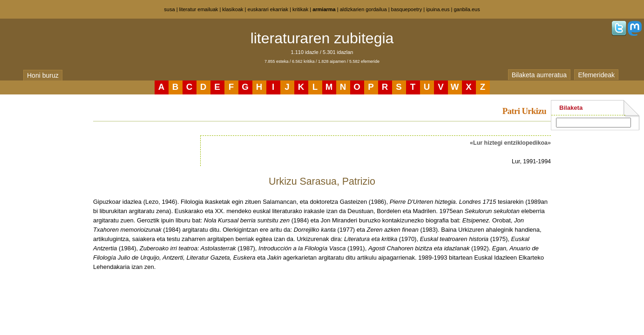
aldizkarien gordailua (363, 9)
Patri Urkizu (524, 111)
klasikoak (233, 9)
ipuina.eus (438, 9)
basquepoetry (407, 9)
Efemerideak (596, 75)
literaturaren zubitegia (322, 38)
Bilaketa (571, 108)
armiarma (324, 9)
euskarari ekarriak (268, 9)
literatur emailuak (199, 9)
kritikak (300, 9)
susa (169, 9)
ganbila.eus (467, 9)
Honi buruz (43, 75)
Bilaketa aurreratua (539, 75)
